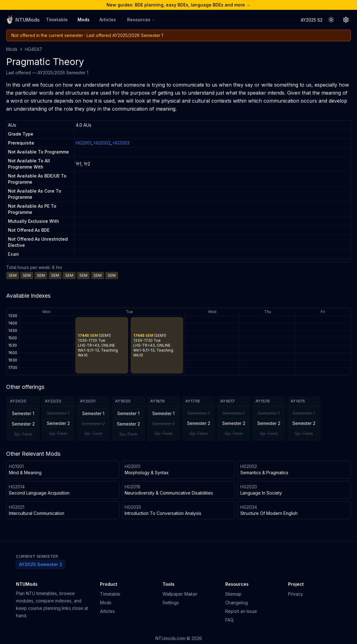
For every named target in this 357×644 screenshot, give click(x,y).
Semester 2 (23, 424)
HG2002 (102, 143)
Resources (141, 20)
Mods (84, 20)
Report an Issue (241, 611)
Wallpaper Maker (180, 594)
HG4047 (34, 49)
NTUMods (27, 584)
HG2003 (121, 143)
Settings (171, 603)
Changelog (237, 603)
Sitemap (233, 594)
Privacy (296, 594)
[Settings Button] (346, 20)
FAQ (229, 620)
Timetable (57, 20)
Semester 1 (23, 413)
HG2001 (84, 143)
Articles (108, 20)
